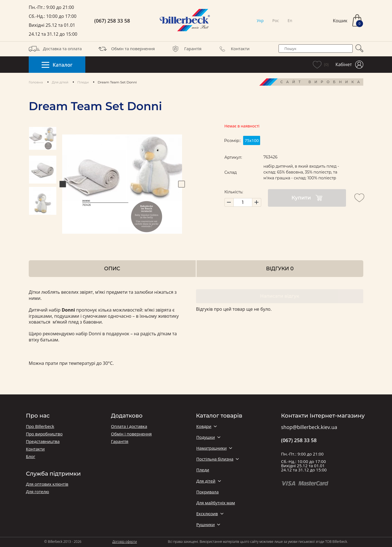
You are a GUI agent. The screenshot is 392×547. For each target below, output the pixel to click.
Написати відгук (280, 296)
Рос (276, 21)
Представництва (43, 441)
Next (182, 184)
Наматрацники (211, 448)
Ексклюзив (207, 514)
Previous (63, 184)
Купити (307, 198)
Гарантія (186, 49)
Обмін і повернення (131, 434)
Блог (31, 456)
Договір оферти (125, 542)
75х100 (252, 140)
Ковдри (204, 426)
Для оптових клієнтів (47, 484)
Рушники (205, 525)
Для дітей (60, 82)
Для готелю (37, 492)
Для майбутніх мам (216, 503)
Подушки (206, 437)
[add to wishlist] (359, 198)
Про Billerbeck (40, 426)
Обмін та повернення (126, 49)
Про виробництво (44, 434)
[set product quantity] (243, 202)
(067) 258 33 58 (112, 21)
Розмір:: (233, 140)
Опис (112, 268)
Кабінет (349, 65)
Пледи (83, 82)
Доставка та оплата (55, 49)
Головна (36, 82)
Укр (260, 21)
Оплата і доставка (129, 426)
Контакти (233, 49)
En (290, 21)
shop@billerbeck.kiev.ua (309, 427)
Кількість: (234, 192)
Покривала (207, 492)
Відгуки (280, 268)
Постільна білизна (215, 459)
